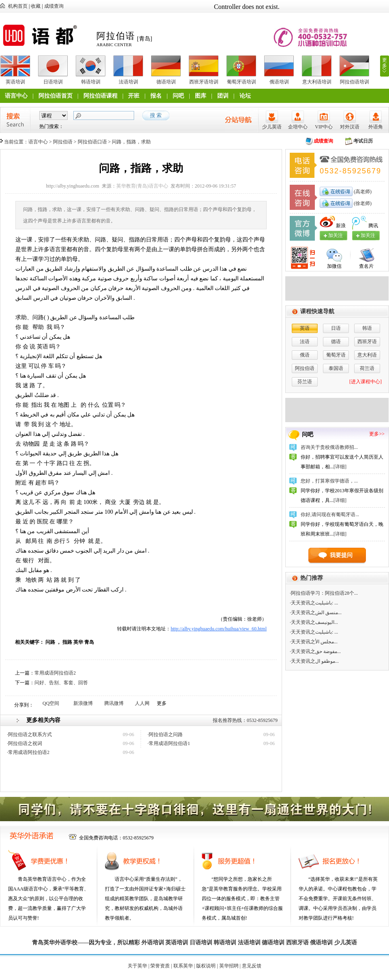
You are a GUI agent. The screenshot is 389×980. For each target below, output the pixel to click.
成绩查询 (54, 6)
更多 (385, 63)
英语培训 (15, 82)
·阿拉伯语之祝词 (25, 743)
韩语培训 (91, 82)
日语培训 (53, 82)
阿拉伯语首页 (56, 96)
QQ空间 (51, 703)
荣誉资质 (160, 966)
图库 (201, 96)
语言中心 (16, 96)
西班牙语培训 (204, 82)
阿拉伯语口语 (92, 142)
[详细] (340, 467)
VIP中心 (324, 127)
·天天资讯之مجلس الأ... (314, 642)
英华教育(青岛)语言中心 (142, 186)
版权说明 (206, 966)
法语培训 (128, 82)
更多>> (377, 434)
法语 (305, 342)
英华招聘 (229, 966)
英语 (305, 328)
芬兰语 (305, 382)
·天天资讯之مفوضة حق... (315, 651)
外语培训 (153, 943)
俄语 (305, 355)
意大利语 (367, 355)
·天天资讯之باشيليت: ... (314, 603)
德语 (336, 342)
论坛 (245, 96)
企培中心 (298, 127)
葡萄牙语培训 (242, 82)
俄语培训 (279, 82)
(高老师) (362, 192)
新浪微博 (83, 703)
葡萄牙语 (336, 355)
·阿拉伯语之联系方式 (29, 734)
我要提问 (341, 555)
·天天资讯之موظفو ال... (314, 661)
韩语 (367, 328)
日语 (336, 328)
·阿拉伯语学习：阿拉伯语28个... (324, 593)
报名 (156, 96)
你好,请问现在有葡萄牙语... (330, 515)
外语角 (376, 127)
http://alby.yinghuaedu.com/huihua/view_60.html (219, 629)
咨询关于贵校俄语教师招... (329, 447)
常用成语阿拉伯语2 (55, 673)
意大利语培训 (317, 82)
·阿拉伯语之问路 (165, 734)
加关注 (368, 235)
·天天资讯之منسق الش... (316, 613)
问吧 (178, 96)
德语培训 (166, 82)
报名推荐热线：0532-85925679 (245, 720)
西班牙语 (367, 342)
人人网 (142, 703)
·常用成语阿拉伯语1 (169, 743)
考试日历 (363, 141)
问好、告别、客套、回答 (61, 683)
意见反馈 (252, 966)
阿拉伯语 (63, 142)
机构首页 (18, 6)
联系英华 (183, 966)
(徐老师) (362, 203)
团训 (223, 96)
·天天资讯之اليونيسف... (314, 622)
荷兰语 (367, 368)
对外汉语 (350, 127)
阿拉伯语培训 (355, 82)
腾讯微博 (114, 703)
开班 (134, 96)
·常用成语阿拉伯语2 (28, 752)
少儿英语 (272, 127)
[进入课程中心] (365, 382)
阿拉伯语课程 (100, 96)
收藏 (36, 6)
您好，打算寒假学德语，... (329, 481)
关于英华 (137, 966)
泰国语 (336, 368)
